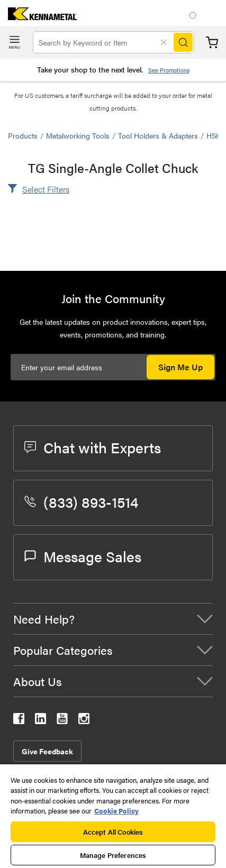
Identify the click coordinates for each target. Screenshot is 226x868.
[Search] (183, 42)
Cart (212, 43)
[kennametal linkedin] (40, 721)
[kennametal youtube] (62, 721)
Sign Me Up (180, 367)
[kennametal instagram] (84, 721)
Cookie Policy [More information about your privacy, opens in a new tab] (116, 811)
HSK (214, 135)
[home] (38, 17)
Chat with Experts (93, 447)
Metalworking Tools (78, 135)
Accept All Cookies (113, 832)
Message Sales (83, 556)
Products (23, 135)
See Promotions (169, 70)
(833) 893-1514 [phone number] (81, 501)
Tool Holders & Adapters (158, 135)
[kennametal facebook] (19, 721)
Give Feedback (47, 751)
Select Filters (46, 189)
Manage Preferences (113, 855)
